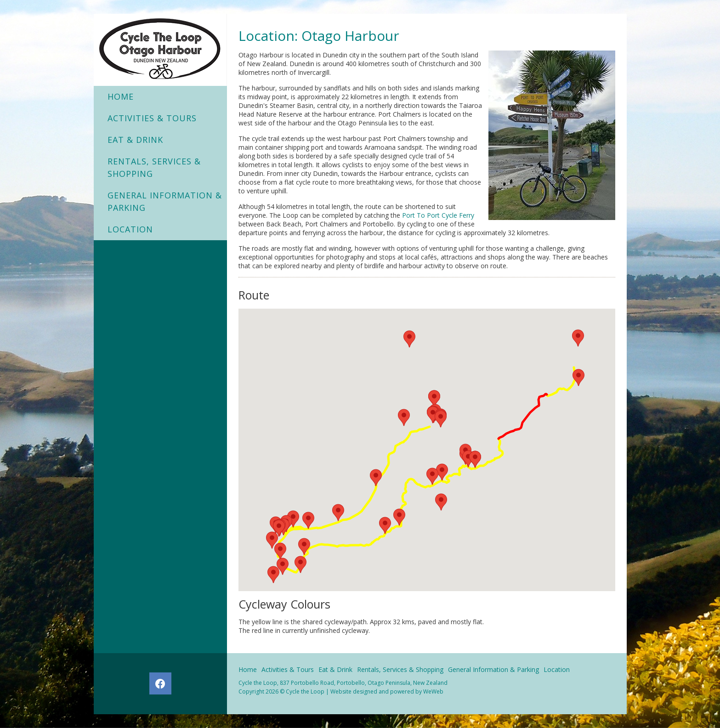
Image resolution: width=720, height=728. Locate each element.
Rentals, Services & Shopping (154, 167)
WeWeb (433, 691)
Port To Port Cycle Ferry (437, 215)
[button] (441, 419)
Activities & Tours (152, 118)
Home (121, 96)
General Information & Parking (165, 201)
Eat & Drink (135, 140)
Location (130, 229)
